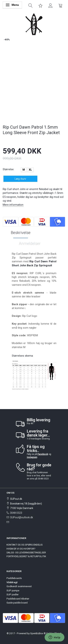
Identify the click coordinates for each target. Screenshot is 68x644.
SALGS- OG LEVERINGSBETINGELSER (26, 552)
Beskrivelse (21, 233)
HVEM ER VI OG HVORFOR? (21, 549)
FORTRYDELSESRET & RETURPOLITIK (26, 556)
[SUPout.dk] (34, 24)
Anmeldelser (30, 244)
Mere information (13, 205)
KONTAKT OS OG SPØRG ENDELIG (25, 545)
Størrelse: (8, 169)
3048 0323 (16, 513)
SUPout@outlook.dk (22, 517)
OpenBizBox (37, 633)
